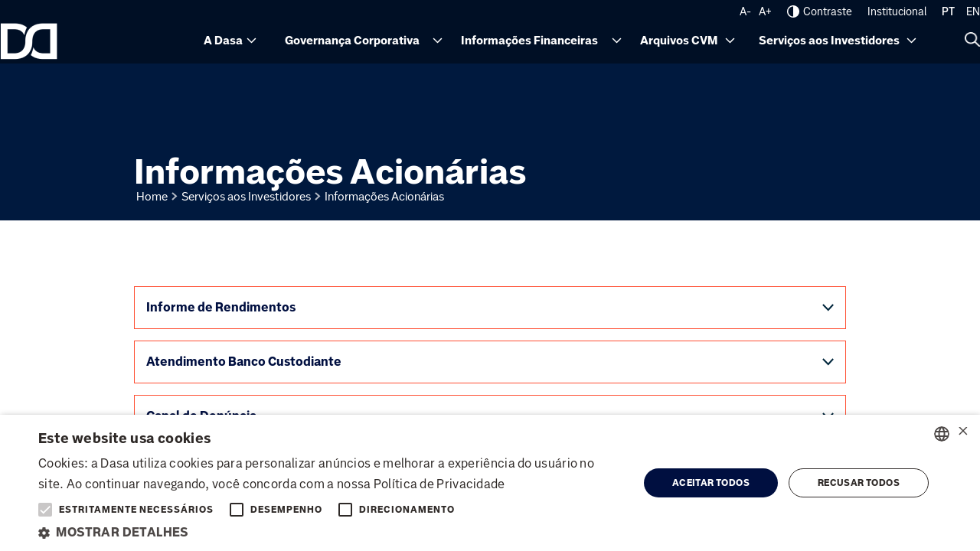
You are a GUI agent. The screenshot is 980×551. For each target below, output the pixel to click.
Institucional (897, 11)
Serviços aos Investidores (829, 41)
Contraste (820, 11)
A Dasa (223, 41)
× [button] (963, 433)
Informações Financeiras (529, 41)
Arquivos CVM (679, 41)
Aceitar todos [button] (711, 483)
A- (745, 11)
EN (973, 11)
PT (948, 11)
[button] (330, 532)
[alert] (490, 483)
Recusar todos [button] (859, 483)
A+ (765, 11)
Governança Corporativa (352, 41)
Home (152, 197)
